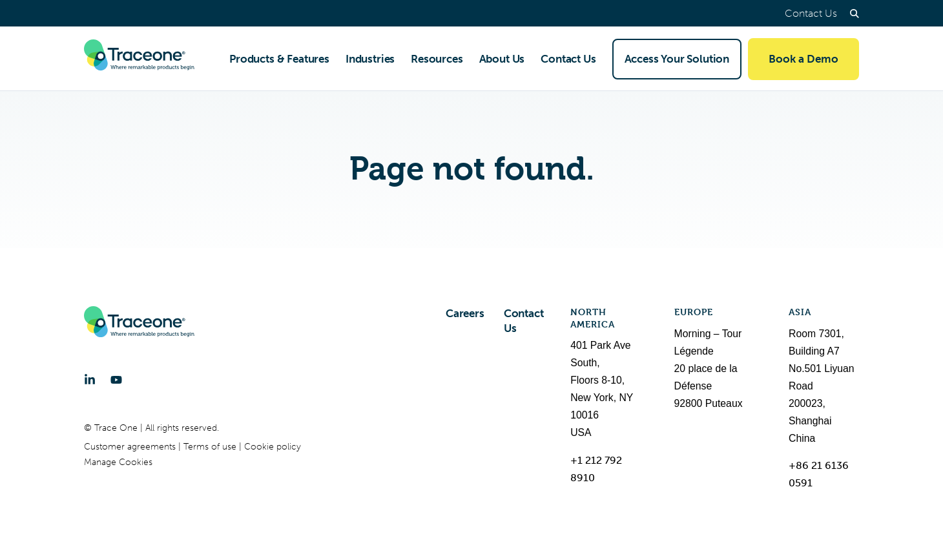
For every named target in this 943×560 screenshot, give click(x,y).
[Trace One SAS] (139, 59)
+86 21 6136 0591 (819, 474)
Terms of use (211, 447)
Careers (465, 313)
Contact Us (811, 13)
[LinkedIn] (90, 380)
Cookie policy (273, 447)
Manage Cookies (118, 462)
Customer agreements (131, 447)
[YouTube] (116, 380)
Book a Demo (803, 59)
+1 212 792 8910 (596, 469)
